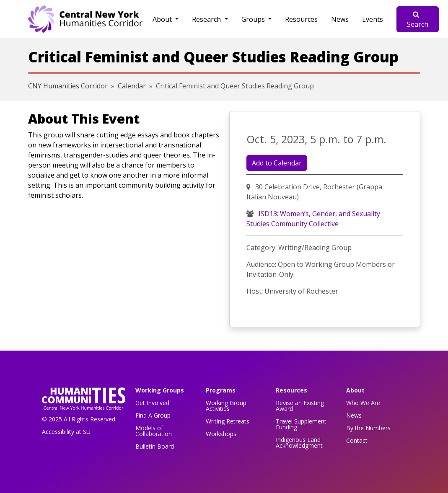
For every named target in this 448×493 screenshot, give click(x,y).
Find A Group (153, 415)
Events (373, 19)
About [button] (163, 19)
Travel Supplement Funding (301, 424)
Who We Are (363, 403)
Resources (301, 19)
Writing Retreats (228, 421)
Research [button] (207, 19)
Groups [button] (254, 19)
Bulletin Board (155, 446)
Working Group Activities (226, 406)
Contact (357, 440)
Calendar (132, 86)
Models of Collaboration (154, 431)
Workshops (221, 434)
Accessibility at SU (66, 432)
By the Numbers (368, 428)
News (340, 19)
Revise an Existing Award (300, 406)
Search (418, 20)
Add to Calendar (277, 163)
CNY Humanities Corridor (68, 86)
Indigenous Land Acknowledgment (299, 443)
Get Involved (152, 403)
